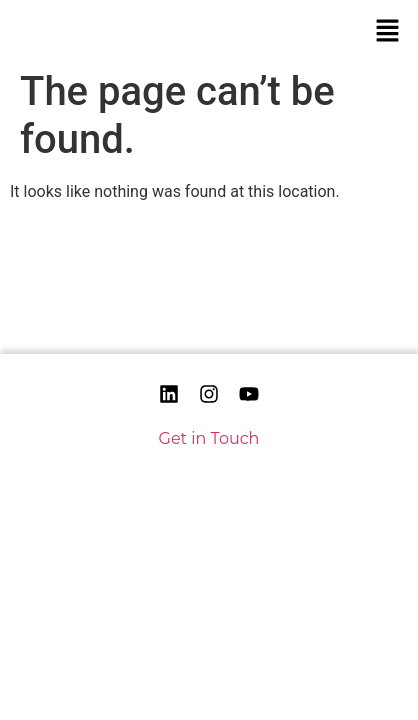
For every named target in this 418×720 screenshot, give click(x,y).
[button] (388, 30)
